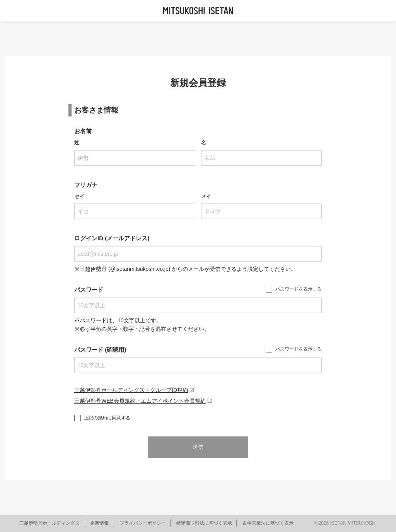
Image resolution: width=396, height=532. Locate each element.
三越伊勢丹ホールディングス (49, 523)
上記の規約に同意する (107, 418)
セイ (79, 196)
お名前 (83, 131)
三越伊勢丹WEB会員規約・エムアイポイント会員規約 (143, 401)
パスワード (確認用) (100, 350)
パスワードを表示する (299, 289)
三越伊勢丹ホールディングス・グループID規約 (134, 390)
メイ (206, 196)
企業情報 (99, 523)
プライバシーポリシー (143, 523)
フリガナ (86, 185)
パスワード (89, 290)
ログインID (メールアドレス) (112, 238)
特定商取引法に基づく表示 (204, 523)
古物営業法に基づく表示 (268, 523)
